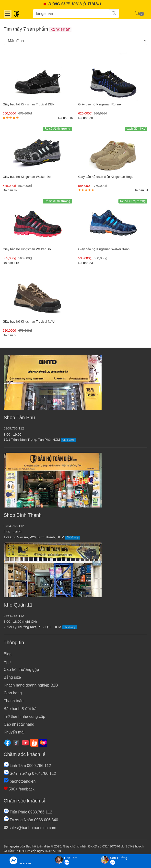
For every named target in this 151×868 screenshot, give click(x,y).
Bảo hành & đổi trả (20, 709)
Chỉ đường (68, 440)
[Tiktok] (16, 742)
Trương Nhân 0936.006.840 (31, 820)
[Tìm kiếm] (71, 14)
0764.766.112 (14, 526)
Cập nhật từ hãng (19, 724)
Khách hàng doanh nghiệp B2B (31, 685)
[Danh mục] (8, 14)
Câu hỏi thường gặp (21, 670)
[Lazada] (43, 742)
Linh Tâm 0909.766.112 (27, 766)
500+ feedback (19, 789)
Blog (8, 654)
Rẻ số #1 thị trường (57, 129)
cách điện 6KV (136, 129)
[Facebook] (8, 742)
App (7, 662)
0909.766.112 (14, 428)
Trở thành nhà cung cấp (24, 716)
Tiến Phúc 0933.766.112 (28, 812)
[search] (75, 41)
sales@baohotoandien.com (30, 828)
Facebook (20, 861)
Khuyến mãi (14, 732)
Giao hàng (13, 693)
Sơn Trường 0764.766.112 (30, 773)
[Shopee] (34, 742)
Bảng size (12, 677)
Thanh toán (14, 701)
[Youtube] (25, 742)
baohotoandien (20, 781)
